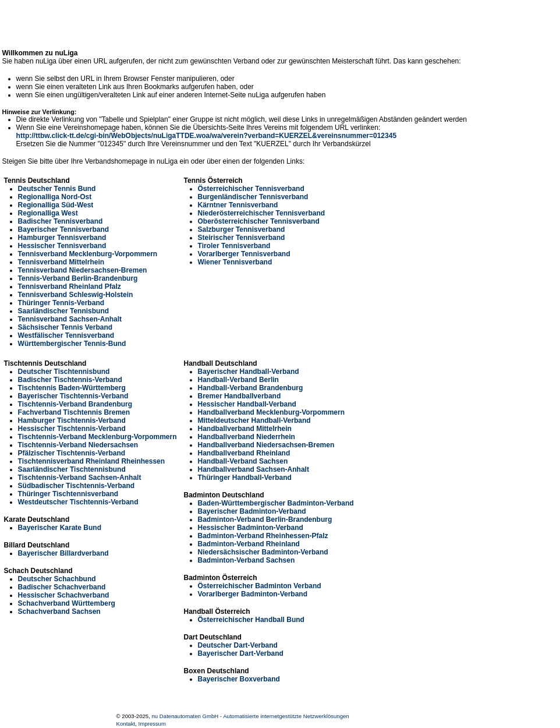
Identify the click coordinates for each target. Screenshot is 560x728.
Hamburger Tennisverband (62, 238)
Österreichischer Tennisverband (251, 189)
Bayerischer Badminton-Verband (252, 511)
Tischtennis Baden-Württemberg (72, 388)
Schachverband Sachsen (59, 612)
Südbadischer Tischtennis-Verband (77, 486)
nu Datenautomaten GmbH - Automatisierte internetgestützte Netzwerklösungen (251, 716)
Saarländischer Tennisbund (63, 311)
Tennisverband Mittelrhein (61, 262)
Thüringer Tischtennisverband (68, 494)
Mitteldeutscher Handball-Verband (254, 420)
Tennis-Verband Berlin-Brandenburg (78, 278)
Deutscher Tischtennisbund (64, 372)
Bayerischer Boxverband (239, 679)
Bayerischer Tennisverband (64, 229)
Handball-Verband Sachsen (243, 461)
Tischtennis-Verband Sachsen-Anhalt (80, 478)
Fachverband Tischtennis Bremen (74, 412)
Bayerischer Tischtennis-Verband (73, 396)
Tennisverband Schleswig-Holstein (76, 295)
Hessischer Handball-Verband (247, 404)
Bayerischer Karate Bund (60, 528)
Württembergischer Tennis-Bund (72, 344)
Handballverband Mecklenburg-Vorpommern (272, 412)
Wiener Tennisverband (235, 262)
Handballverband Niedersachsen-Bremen (266, 445)
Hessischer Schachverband (64, 595)
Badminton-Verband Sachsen (247, 560)
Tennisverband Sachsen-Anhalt (70, 319)
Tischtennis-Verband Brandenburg (75, 404)
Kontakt (126, 724)
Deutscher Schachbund (57, 579)
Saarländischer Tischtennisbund (72, 469)
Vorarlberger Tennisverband (244, 254)
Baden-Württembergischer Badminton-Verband (276, 503)
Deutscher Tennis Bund (57, 189)
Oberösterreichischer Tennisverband (259, 221)
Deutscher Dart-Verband (238, 645)
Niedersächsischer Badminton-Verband (263, 552)
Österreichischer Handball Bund (251, 620)
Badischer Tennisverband (61, 221)
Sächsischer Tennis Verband (65, 327)
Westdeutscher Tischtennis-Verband (78, 502)
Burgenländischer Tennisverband (253, 197)
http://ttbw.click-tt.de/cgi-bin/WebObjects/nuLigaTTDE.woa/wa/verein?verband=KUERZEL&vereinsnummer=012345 (206, 136)
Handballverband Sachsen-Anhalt (254, 469)
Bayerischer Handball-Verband (249, 372)
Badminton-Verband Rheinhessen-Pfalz (263, 536)
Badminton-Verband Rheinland (249, 544)
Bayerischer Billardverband (63, 553)
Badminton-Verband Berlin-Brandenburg (265, 520)
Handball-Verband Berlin (238, 380)
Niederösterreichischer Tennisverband (262, 213)
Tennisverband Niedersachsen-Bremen (83, 270)
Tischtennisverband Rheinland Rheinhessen (92, 461)
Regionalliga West (48, 213)
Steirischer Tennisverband (242, 238)
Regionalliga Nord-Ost (55, 197)
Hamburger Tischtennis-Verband (72, 420)
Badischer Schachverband (62, 587)
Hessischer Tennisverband (62, 246)
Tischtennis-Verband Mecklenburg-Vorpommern (98, 437)
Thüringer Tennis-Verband (61, 303)
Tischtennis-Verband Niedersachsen (78, 445)
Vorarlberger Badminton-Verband (253, 594)
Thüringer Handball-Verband (245, 478)
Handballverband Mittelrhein (245, 429)
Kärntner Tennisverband (238, 205)
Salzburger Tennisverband (242, 229)
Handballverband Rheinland (244, 453)
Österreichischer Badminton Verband (260, 586)
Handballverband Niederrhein (247, 437)
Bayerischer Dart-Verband (241, 653)
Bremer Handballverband (240, 396)
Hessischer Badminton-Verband (251, 528)
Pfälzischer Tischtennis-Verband (72, 453)
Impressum (152, 724)
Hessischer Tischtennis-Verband (72, 429)
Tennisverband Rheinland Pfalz (70, 287)
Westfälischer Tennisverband (66, 335)
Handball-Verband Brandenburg (251, 388)
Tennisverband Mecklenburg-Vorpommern (88, 254)
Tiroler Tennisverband (234, 246)
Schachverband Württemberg (67, 603)
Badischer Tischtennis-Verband (70, 380)
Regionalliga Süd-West (56, 205)
